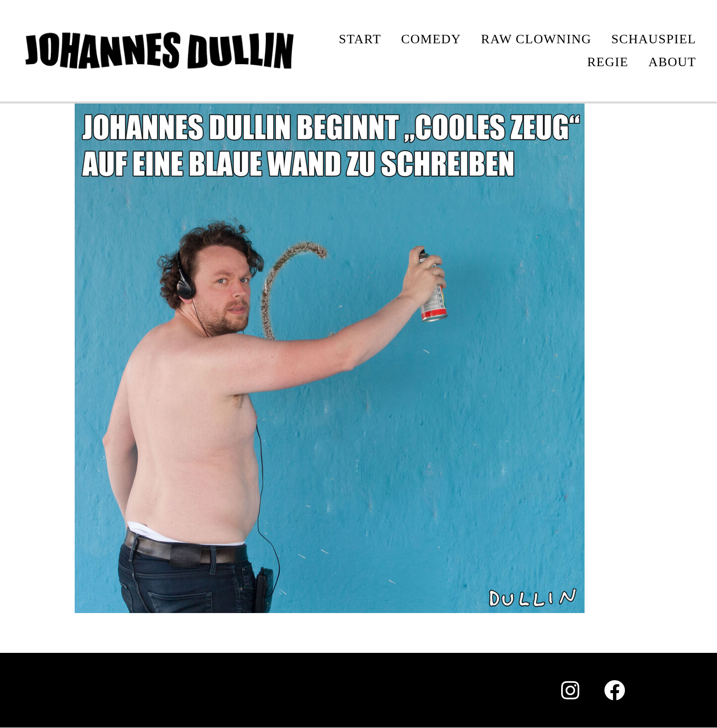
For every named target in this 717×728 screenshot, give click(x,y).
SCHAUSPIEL (654, 39)
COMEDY (431, 39)
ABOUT (672, 62)
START (360, 39)
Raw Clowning (536, 39)
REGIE (608, 62)
